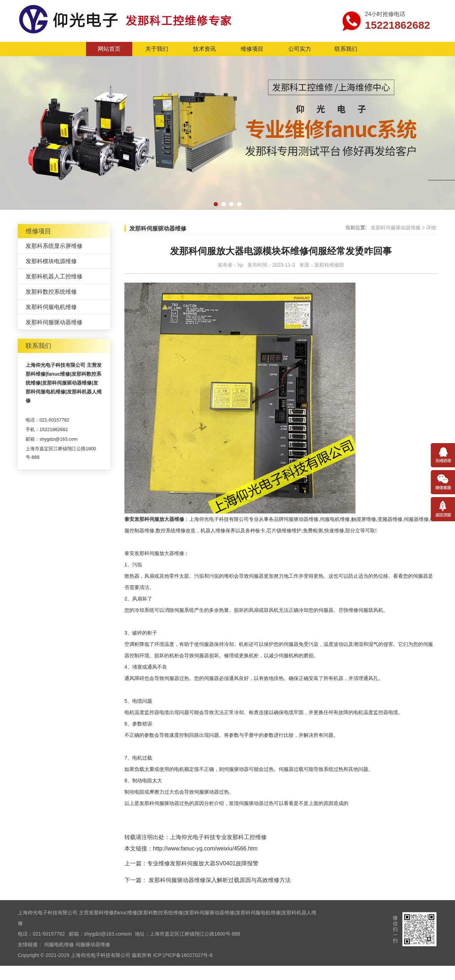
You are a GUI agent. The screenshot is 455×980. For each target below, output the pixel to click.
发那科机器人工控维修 (54, 276)
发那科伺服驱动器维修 (54, 322)
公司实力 (300, 49)
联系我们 (346, 49)
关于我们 (157, 49)
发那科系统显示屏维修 (54, 246)
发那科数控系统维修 (51, 292)
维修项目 (252, 49)
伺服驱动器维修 (93, 944)
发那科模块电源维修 (51, 261)
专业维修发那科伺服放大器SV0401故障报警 (203, 863)
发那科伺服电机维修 (51, 307)
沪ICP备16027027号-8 (188, 955)
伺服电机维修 (59, 944)
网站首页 (109, 49)
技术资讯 (204, 49)
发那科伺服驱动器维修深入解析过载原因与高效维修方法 (219, 880)
